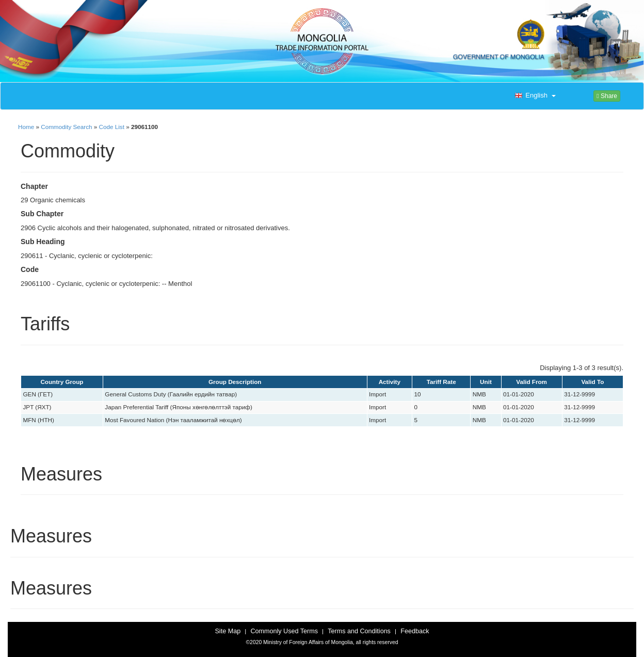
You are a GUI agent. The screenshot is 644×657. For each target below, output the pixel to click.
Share (607, 96)
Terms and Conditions (359, 631)
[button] (534, 96)
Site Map (228, 631)
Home (26, 127)
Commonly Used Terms (284, 631)
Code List (112, 127)
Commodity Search (66, 127)
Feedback (415, 631)
